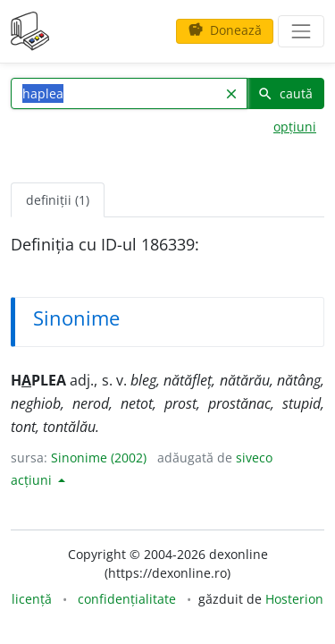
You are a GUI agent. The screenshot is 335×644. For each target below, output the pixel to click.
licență (32, 599)
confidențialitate (127, 599)
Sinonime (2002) (99, 458)
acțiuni (33, 480)
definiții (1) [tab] (58, 200)
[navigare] (301, 31)
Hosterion (294, 599)
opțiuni (295, 127)
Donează (225, 30)
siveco (254, 458)
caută (285, 93)
